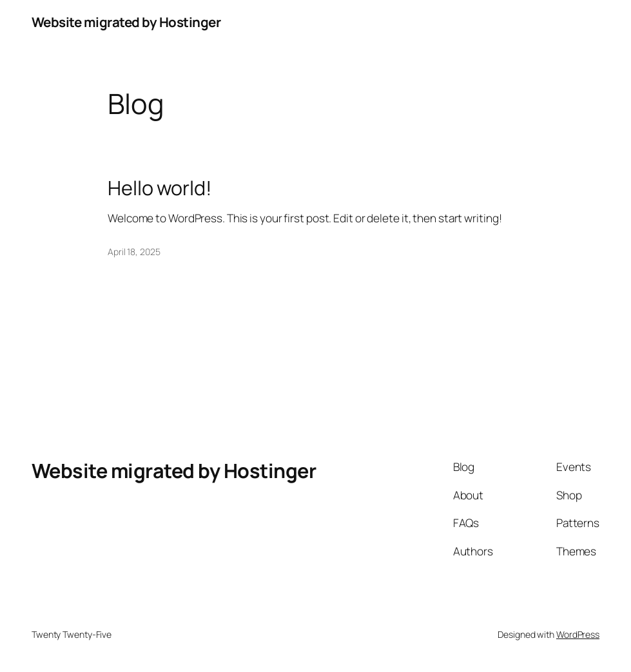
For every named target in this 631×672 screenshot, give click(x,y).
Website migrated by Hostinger (126, 22)
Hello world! (160, 187)
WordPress (578, 634)
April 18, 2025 (134, 252)
